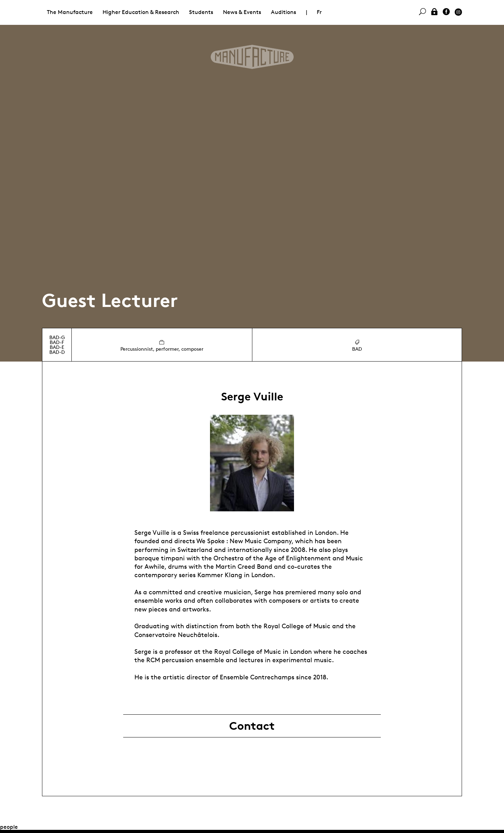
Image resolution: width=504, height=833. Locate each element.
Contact (252, 726)
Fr (319, 12)
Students (201, 12)
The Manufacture (70, 12)
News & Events (242, 12)
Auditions (283, 12)
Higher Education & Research (141, 12)
